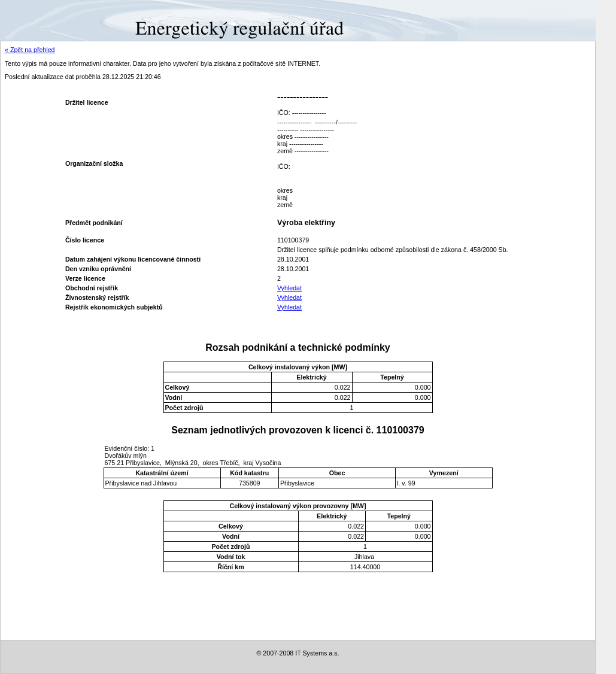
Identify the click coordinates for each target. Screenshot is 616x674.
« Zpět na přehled (30, 50)
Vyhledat (289, 288)
